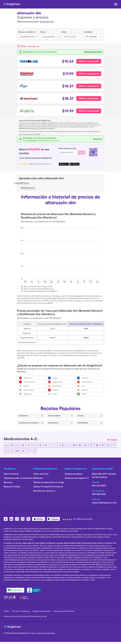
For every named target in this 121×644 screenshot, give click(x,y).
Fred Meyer (57, 386)
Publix (84, 394)
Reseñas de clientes (44, 491)
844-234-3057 (99, 486)
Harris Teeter (29, 390)
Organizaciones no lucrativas (18, 478)
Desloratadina (54, 416)
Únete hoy (98, 139)
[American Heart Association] (25, 597)
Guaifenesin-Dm (47, 22)
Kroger (55, 378)
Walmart (85, 378)
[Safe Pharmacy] (15, 590)
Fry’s (83, 386)
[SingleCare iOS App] (39, 519)
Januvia (81, 416)
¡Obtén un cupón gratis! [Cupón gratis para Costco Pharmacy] (89, 74)
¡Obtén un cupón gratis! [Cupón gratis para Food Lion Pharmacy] (89, 61)
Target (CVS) (57, 382)
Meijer (55, 394)
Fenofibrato (83, 423)
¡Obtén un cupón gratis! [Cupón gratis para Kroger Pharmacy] (89, 86)
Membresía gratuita (93, 52)
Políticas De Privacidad (42, 611)
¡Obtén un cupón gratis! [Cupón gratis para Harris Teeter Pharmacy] (89, 98)
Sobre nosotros (11, 474)
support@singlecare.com (104, 503)
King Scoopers (87, 382)
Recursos (8, 482)
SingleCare (14, 633)
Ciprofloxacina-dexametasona (29, 423)
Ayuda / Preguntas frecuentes (48, 487)
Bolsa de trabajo (12, 487)
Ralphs (55, 390)
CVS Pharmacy (29, 382)
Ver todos (112, 440)
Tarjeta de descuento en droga (49, 482)
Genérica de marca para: (28, 22)
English (6, 611)
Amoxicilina (53, 423)
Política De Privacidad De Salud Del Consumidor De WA (25, 616)
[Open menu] (116, 4)
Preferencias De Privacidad (64, 611)
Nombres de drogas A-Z (77, 478)
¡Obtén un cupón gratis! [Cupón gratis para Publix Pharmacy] (89, 111)
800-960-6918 (99, 494)
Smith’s (26, 386)
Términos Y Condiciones (21, 611)
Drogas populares (74, 474)
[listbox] (28, 35)
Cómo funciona (41, 474)
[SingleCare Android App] (53, 519)
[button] (28, 46)
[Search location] (30, 46)
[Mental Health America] (10, 597)
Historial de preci (28, 188)
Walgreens (28, 378)
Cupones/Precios (22, 183)
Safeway (85, 390)
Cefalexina (23, 416)
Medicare (38, 478)
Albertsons (28, 394)
